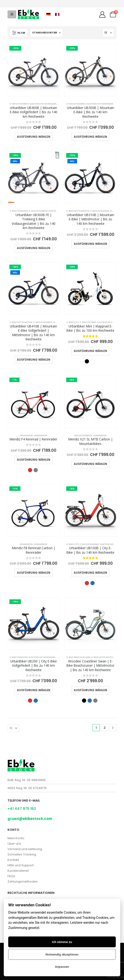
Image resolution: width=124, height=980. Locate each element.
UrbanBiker (40, 435)
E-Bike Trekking (19, 211)
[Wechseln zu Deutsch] (48, 14)
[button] (12, 14)
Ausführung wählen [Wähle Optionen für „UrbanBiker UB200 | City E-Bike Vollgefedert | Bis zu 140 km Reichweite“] (34, 690)
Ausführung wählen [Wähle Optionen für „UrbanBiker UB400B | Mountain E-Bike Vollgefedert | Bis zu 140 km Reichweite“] (34, 137)
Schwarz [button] (87, 361)
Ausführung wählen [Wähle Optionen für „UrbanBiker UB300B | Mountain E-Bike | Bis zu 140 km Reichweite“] (90, 137)
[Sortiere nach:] (46, 33)
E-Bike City (73, 322)
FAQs (11, 876)
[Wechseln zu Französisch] (57, 14)
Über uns (14, 844)
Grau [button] (36, 470)
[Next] (113, 728)
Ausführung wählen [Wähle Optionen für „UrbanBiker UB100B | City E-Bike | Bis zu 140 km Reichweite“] (90, 573)
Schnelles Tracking (22, 854)
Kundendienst (18, 871)
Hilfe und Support (21, 865)
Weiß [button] (93, 361)
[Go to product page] (34, 70)
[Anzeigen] (108, 33)
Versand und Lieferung (25, 849)
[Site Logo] (28, 14)
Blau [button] (93, 583)
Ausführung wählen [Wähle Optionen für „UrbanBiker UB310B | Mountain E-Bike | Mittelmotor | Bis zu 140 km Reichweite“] (90, 244)
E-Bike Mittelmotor (78, 211)
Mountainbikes (83, 435)
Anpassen (62, 967)
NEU (15, 161)
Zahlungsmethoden (23, 881)
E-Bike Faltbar (88, 322)
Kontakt (13, 860)
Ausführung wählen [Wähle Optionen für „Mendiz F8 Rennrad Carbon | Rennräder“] (34, 573)
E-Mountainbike (19, 104)
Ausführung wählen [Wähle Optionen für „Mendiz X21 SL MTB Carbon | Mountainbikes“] (90, 464)
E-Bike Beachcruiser (78, 657)
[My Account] (102, 14)
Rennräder (26, 435)
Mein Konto (16, 838)
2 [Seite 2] (105, 728)
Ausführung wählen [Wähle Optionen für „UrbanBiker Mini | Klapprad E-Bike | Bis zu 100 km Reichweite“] (90, 351)
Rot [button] (30, 470)
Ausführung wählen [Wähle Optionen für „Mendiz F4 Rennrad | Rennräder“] (34, 460)
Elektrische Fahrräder (43, 104)
